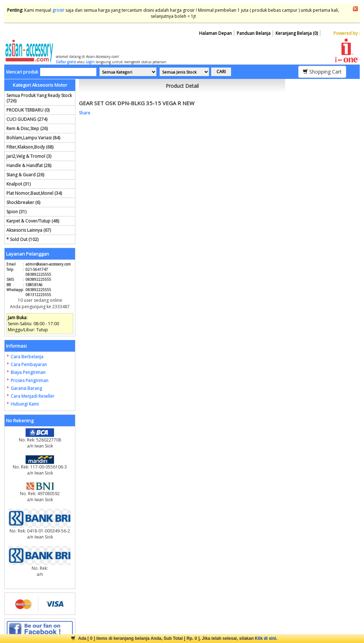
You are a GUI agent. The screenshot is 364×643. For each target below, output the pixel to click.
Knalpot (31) (18, 184)
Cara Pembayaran (29, 365)
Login (90, 62)
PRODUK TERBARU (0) (28, 110)
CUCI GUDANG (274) (27, 119)
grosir (58, 10)
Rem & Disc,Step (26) (27, 128)
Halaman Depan (215, 33)
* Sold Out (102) (22, 239)
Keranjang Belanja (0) (297, 33)
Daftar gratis (66, 62)
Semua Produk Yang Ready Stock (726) (39, 98)
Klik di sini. (266, 638)
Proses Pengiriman (30, 381)
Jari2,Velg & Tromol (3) (29, 156)
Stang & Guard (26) (25, 175)
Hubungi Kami (25, 404)
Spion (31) (16, 212)
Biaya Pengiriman (28, 372)
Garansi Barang (26, 388)
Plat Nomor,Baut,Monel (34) (34, 193)
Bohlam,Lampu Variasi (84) (33, 138)
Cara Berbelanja (27, 357)
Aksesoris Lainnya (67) (29, 230)
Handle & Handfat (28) (29, 165)
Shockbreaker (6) (23, 202)
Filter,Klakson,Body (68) (30, 147)
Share (85, 113)
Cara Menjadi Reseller (33, 396)
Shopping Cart (322, 72)
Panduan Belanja (254, 33)
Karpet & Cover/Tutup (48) (33, 221)
